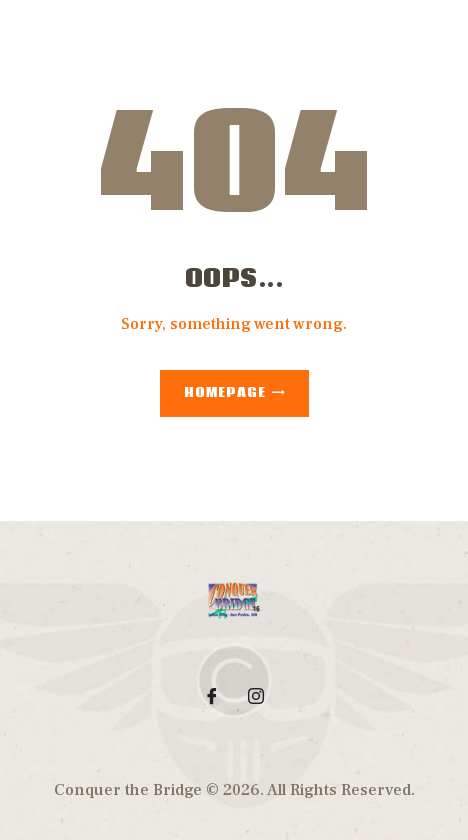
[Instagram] (256, 696)
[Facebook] (212, 696)
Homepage (225, 393)
